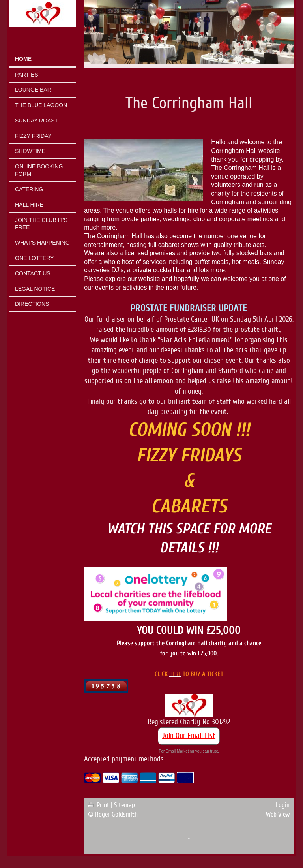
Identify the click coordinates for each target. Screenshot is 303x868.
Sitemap (124, 805)
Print (99, 805)
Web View (278, 814)
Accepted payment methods (124, 759)
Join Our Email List (189, 736)
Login (283, 805)
